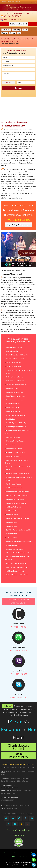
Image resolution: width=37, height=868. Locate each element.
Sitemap (12, 856)
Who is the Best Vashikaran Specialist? (18, 553)
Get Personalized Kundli (19, 24)
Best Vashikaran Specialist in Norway (17, 575)
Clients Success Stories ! (18, 747)
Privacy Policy (28, 853)
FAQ (19, 856)
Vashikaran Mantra (12, 388)
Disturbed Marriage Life (13, 437)
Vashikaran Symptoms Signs (15, 488)
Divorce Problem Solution (14, 449)
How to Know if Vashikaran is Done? (17, 567)
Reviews (12, 33)
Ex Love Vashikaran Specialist (15, 359)
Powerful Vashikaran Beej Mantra (16, 396)
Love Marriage (10, 419)
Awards (25, 30)
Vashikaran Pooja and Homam (15, 499)
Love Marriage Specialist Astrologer (17, 423)
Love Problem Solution (13, 408)
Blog (19, 33)
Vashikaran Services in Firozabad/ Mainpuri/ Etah (19, 340)
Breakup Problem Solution (14, 445)
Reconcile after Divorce (13, 456)
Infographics (7, 853)
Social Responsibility (19, 755)
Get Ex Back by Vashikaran (14, 484)
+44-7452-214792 (12, 19)
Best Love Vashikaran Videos (15, 549)
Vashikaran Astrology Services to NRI (17, 492)
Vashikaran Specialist (8, 41)
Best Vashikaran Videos (13, 545)
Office (25, 856)
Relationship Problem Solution (15, 415)
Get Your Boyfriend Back (14, 363)
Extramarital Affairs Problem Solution (17, 474)
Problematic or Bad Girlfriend (15, 381)
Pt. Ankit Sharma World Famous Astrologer (16, 39)
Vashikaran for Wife (12, 522)
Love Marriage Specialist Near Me (16, 427)
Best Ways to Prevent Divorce (15, 452)
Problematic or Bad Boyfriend (15, 377)
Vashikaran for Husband (14, 507)
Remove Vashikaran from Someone (17, 495)
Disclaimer (17, 853)
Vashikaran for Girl (12, 526)
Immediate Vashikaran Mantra (15, 400)
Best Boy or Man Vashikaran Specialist (18, 518)
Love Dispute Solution (13, 411)
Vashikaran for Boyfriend (14, 511)
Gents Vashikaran (11, 538)
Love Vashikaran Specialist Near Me (17, 355)
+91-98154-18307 (12, 16)
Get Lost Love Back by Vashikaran (16, 385)
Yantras (5, 33)
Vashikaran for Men (12, 515)
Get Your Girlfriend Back (14, 366)
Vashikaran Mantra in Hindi (14, 392)
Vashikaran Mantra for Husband (16, 503)
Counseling (17, 30)
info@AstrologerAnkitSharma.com (18, 13)
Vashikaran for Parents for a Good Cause (19, 541)
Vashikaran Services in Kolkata (15, 571)
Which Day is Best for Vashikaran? (17, 563)
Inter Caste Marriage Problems (15, 441)
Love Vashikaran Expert (13, 351)
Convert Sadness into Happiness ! (18, 2)
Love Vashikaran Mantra (13, 404)
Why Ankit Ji (6, 30)
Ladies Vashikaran (11, 534)
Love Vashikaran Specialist (14, 347)
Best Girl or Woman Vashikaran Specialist (19, 530)
